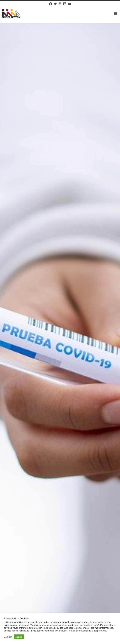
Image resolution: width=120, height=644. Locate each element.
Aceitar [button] (19, 637)
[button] (116, 13)
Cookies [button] (8, 637)
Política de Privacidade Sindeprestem (87, 631)
